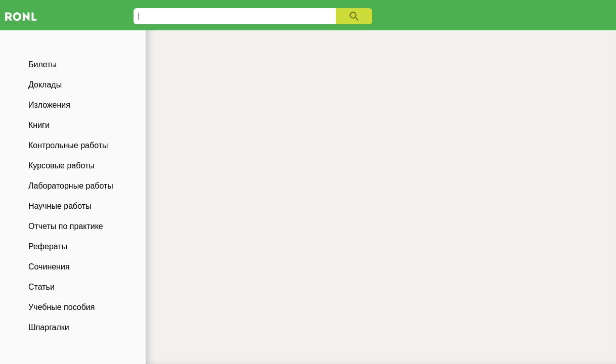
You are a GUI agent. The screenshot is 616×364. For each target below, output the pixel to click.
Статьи (41, 287)
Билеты (42, 64)
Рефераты (48, 246)
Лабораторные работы (71, 186)
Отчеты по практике (66, 226)
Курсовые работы (61, 166)
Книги (39, 125)
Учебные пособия (61, 307)
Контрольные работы (68, 145)
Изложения (49, 105)
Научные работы (60, 206)
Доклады (45, 85)
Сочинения (49, 267)
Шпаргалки (49, 327)
